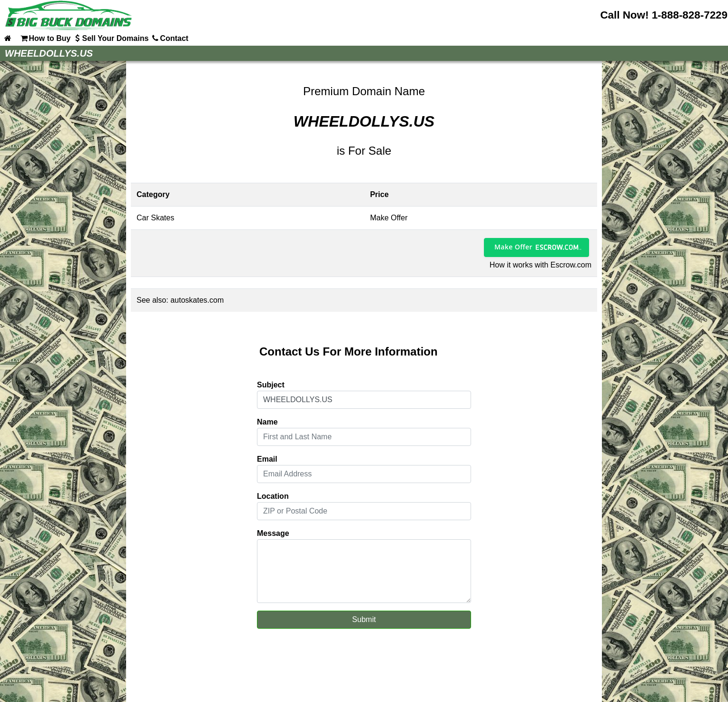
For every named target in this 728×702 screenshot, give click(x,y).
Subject (271, 385)
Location (273, 496)
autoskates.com (197, 300)
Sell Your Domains (110, 38)
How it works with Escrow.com (541, 265)
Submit (364, 619)
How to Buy (45, 38)
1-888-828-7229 (690, 15)
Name (267, 422)
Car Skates (155, 218)
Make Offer (513, 247)
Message (273, 533)
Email (267, 459)
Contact (169, 38)
